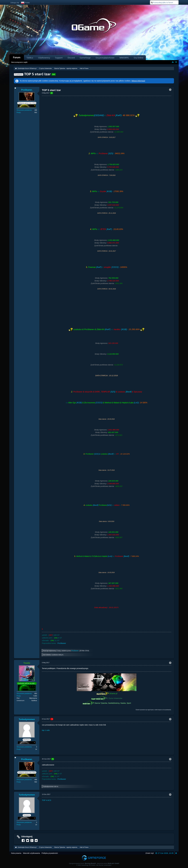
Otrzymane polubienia (24, 110)
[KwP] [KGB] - (107, 329)
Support (59, 58)
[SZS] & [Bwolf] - (107, 454)
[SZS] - (107, 153)
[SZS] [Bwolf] (107, 392)
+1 (53, 759)
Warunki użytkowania (31, 853)
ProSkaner (62, 643)
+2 (52, 93)
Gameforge (85, 58)
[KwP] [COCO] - (107, 267)
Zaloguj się (15, 3)
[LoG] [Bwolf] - (107, 556)
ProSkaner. (75, 651)
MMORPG (124, 58)
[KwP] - (107, 229)
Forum (17, 57)
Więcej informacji (138, 81)
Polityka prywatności (50, 853)
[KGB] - (107, 191)
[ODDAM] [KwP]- (107, 115)
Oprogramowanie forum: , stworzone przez (94, 863)
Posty (18, 112)
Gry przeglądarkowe (105, 58)
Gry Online (139, 58)
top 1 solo (46, 730)
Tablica (30, 58)
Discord (71, 58)
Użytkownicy (44, 58)
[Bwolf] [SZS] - (107, 505)
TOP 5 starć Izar (37, 74)
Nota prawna (16, 853)
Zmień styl (150, 853)
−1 (52, 719)
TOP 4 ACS (46, 800)
